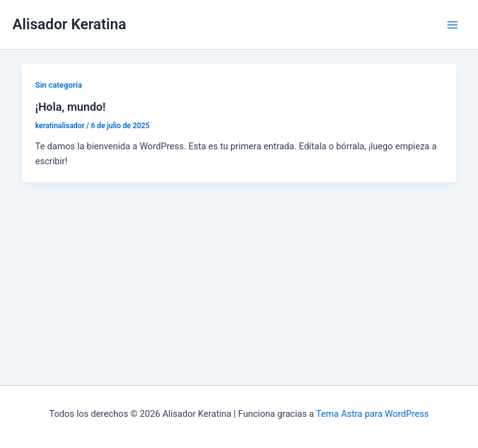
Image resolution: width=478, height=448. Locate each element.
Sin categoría (58, 85)
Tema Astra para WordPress (373, 414)
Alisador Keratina (69, 24)
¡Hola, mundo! (70, 107)
